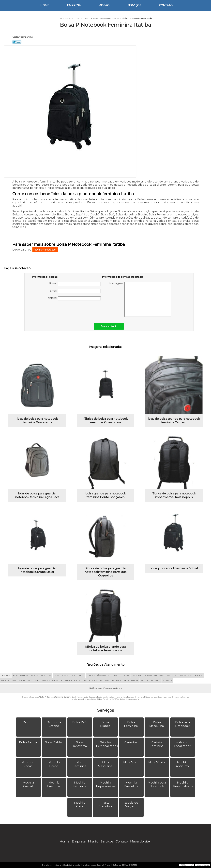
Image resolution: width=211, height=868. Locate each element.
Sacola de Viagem (131, 804)
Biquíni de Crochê (54, 724)
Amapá (34, 675)
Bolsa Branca (106, 724)
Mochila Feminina (80, 784)
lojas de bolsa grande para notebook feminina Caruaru (174, 420)
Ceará (65, 675)
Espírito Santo (77, 675)
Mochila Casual (28, 784)
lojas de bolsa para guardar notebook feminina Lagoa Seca (37, 495)
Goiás (114, 675)
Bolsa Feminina (131, 724)
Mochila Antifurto (183, 764)
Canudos (131, 742)
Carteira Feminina (157, 744)
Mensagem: (140, 299)
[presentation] (53, 310)
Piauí (37, 680)
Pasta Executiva (106, 804)
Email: (75, 291)
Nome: (75, 284)
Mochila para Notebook (157, 784)
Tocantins (168, 680)
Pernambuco (25, 680)
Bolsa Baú (80, 722)
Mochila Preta (80, 804)
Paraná (199, 675)
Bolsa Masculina (157, 724)
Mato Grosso (151, 675)
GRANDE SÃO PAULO (98, 675)
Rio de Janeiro (91, 680)
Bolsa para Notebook (183, 724)
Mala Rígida (157, 762)
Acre (15, 675)
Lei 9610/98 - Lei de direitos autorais (124, 699)
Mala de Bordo (54, 764)
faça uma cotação (45, 250)
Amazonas (46, 675)
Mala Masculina (105, 764)
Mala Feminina (80, 764)
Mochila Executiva (54, 784)
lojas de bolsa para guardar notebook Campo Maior (37, 570)
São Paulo (155, 680)
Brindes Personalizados (107, 744)
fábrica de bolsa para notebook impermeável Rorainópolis (174, 495)
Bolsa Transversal (80, 744)
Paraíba (5, 680)
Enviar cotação (109, 326)
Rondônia (105, 680)
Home (45, 5)
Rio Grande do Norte (52, 680)
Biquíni (28, 722)
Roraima (116, 680)
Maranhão (137, 675)
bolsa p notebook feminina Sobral (174, 568)
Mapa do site (140, 841)
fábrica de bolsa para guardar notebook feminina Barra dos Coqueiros (106, 572)
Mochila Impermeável (106, 784)
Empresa (74, 5)
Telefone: (74, 298)
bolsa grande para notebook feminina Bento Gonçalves (106, 495)
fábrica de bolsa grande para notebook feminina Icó (105, 648)
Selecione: (6, 675)
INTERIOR (124, 675)
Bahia (57, 675)
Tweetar (17, 42)
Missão (104, 5)
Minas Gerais (186, 675)
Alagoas (24, 675)
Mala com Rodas (28, 764)
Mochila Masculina (131, 784)
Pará (14, 680)
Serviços (134, 5)
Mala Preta (131, 762)
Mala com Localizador (183, 744)
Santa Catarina (131, 680)
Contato (166, 5)
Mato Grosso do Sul (168, 675)
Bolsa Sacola (28, 742)
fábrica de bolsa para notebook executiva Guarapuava (105, 420)
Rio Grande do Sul (73, 680)
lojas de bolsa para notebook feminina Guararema (37, 420)
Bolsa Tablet (54, 742)
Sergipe (144, 680)
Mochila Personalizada (184, 784)
